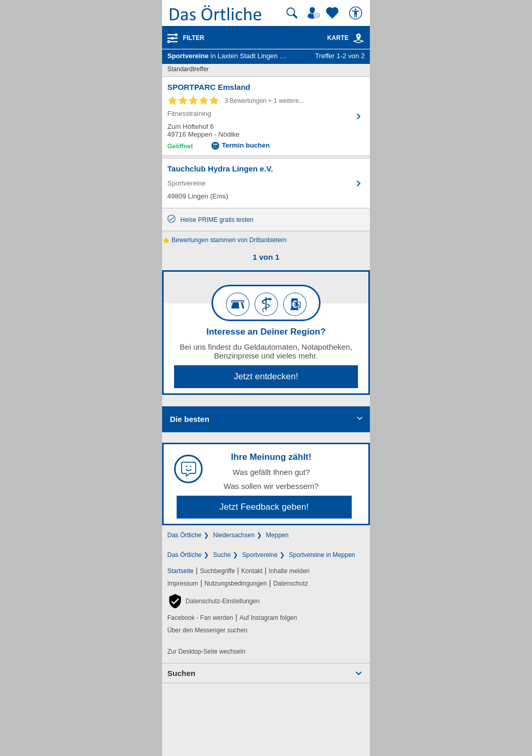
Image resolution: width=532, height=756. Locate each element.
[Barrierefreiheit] (357, 13)
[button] (214, 601)
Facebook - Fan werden (200, 618)
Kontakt (252, 571)
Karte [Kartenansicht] (346, 38)
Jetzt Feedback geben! (264, 507)
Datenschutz (291, 583)
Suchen (181, 673)
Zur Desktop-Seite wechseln (206, 652)
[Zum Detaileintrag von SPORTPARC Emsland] (266, 116)
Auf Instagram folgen (268, 618)
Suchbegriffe (217, 571)
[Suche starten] (292, 13)
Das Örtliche (184, 535)
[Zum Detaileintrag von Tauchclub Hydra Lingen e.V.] (266, 183)
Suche (222, 555)
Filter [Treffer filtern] (194, 38)
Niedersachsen (234, 535)
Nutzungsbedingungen (236, 583)
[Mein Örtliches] (315, 13)
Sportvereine (260, 555)
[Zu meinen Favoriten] (334, 13)
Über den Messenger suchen (207, 630)
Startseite (181, 571)
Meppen (277, 535)
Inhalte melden (289, 571)
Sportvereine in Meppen (322, 555)
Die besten (190, 419)
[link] (358, 38)
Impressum (183, 583)
